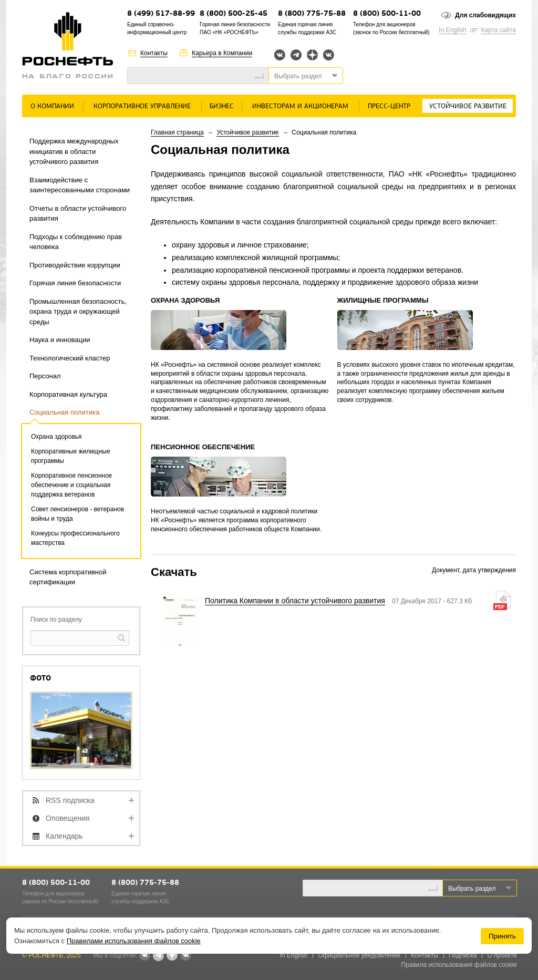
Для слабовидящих (485, 15)
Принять (502, 936)
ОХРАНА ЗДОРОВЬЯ (185, 300)
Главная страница (177, 132)
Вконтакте (280, 55)
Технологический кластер (70, 358)
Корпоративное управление (142, 106)
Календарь (64, 836)
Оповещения (68, 818)
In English (453, 30)
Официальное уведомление (359, 955)
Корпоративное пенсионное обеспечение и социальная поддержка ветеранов (71, 485)
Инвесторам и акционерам (300, 106)
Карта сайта (498, 30)
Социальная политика (64, 412)
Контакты (154, 53)
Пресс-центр (389, 106)
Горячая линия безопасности (75, 283)
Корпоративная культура (68, 394)
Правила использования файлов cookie (459, 965)
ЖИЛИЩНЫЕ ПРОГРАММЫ (383, 300)
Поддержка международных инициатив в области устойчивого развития (74, 151)
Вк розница (329, 55)
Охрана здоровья (56, 437)
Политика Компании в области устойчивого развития (295, 601)
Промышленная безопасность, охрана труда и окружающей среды (78, 312)
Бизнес (222, 106)
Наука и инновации (60, 340)
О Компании (52, 106)
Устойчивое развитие (468, 106)
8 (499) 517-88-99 (161, 14)
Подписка (463, 955)
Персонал (45, 376)
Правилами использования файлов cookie (134, 941)
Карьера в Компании (222, 53)
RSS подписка (70, 800)
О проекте (502, 955)
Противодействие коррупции (75, 265)
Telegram (296, 55)
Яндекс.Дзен (312, 55)
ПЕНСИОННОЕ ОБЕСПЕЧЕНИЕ (203, 447)
